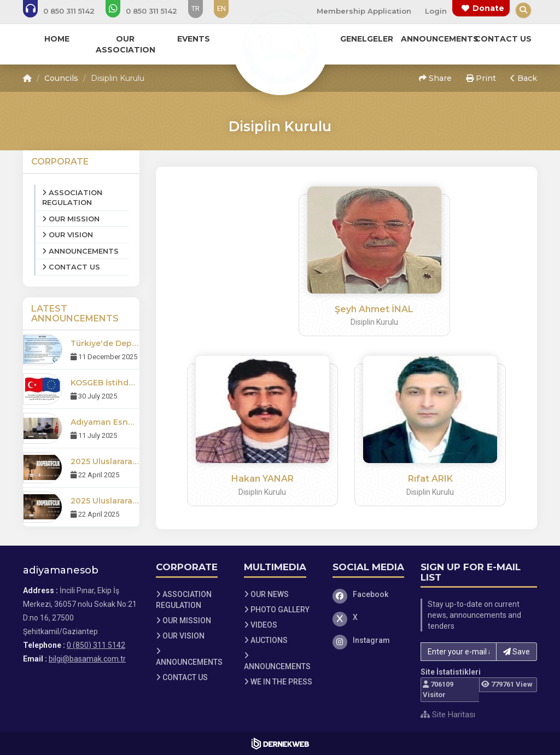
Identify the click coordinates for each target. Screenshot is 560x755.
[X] (369, 617)
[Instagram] (369, 640)
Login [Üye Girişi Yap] (436, 11)
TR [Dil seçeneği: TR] (196, 8)
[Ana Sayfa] (280, 46)
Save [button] (517, 652)
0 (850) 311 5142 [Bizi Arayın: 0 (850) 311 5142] (96, 645)
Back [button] (524, 78)
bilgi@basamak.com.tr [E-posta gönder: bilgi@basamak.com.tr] (87, 659)
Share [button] (435, 78)
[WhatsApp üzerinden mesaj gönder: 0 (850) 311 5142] (149, 11)
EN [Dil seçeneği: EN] (221, 8)
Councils (61, 78)
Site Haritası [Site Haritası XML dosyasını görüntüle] (448, 715)
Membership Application (364, 11)
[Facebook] (369, 594)
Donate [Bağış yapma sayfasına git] (488, 8)
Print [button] (481, 78)
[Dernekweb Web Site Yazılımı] (280, 744)
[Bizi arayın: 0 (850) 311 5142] (66, 11)
